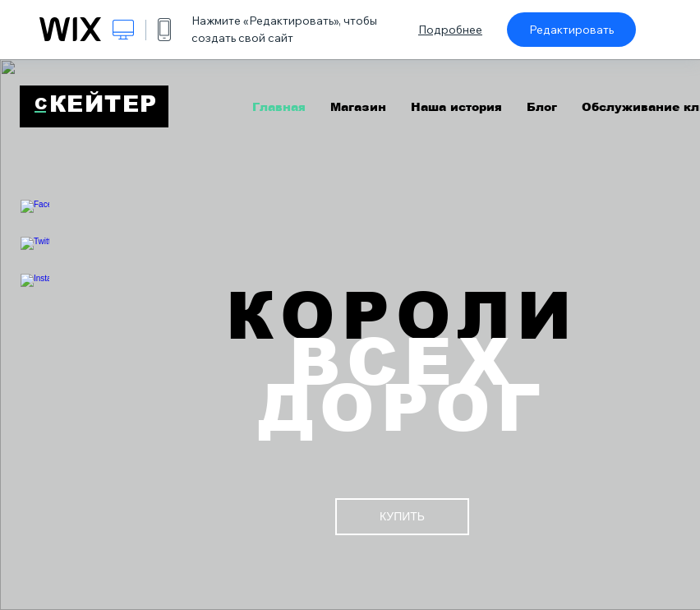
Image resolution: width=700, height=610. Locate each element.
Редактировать (571, 30)
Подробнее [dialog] (450, 30)
